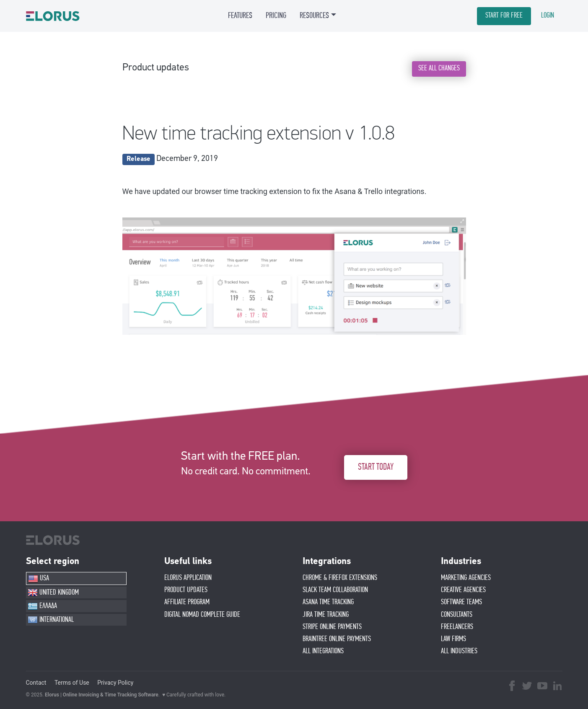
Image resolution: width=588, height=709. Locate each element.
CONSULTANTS (457, 615)
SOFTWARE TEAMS (461, 602)
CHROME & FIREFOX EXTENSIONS (340, 578)
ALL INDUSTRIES (459, 651)
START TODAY (376, 467)
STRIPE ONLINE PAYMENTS (332, 627)
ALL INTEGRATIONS (323, 651)
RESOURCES (314, 16)
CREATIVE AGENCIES (463, 590)
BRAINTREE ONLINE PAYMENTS (337, 639)
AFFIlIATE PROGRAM (187, 602)
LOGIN (548, 16)
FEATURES (240, 16)
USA (39, 579)
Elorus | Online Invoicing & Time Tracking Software (102, 695)
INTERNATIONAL (51, 620)
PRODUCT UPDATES (186, 590)
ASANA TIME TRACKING (328, 602)
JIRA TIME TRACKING (326, 615)
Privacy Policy (115, 683)
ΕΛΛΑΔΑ (42, 606)
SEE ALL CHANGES (439, 68)
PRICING (276, 16)
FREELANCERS (457, 627)
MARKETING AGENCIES (466, 578)
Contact (36, 683)
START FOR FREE (504, 16)
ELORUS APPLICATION (188, 578)
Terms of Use (72, 683)
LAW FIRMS (453, 639)
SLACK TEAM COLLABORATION (335, 590)
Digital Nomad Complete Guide (202, 615)
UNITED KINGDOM (53, 593)
